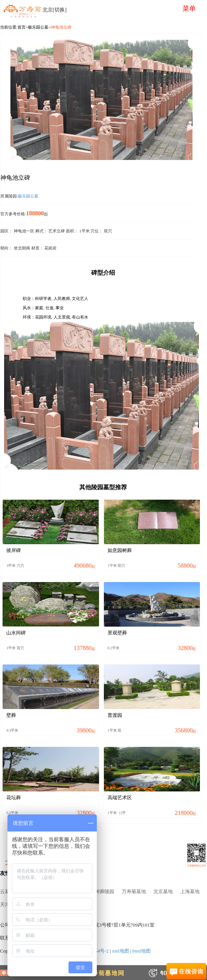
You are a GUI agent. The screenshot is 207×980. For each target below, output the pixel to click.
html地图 (142, 951)
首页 (22, 27)
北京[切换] (55, 10)
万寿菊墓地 (134, 892)
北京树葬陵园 (100, 892)
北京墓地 (163, 892)
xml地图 (121, 951)
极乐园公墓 (38, 27)
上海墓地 (190, 892)
